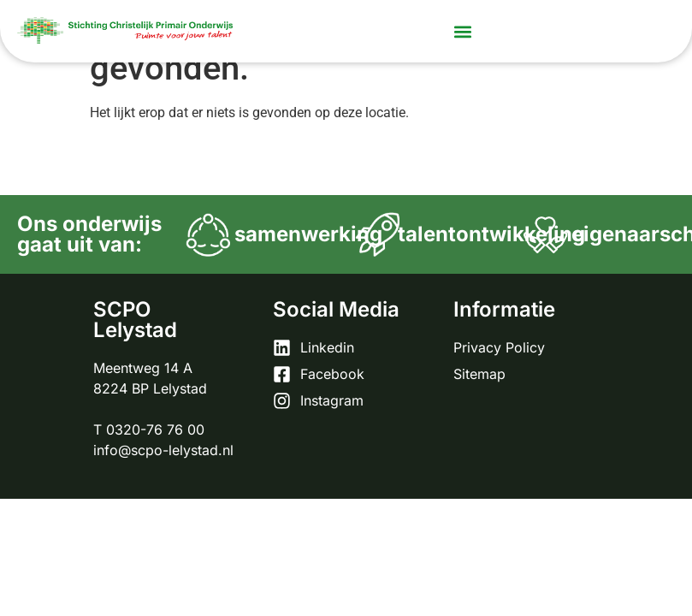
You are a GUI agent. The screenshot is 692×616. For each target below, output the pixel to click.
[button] (462, 31)
